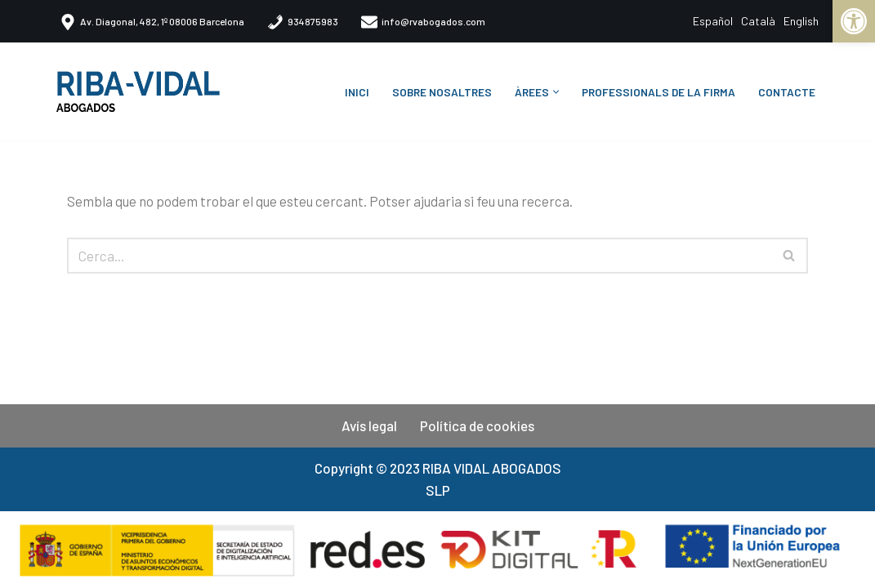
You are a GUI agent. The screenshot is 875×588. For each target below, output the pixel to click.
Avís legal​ (369, 425)
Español (713, 21)
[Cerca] (419, 256)
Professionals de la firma (658, 92)
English (801, 21)
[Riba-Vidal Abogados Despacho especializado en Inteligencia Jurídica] (142, 92)
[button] (556, 92)
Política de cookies (477, 425)
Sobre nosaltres (442, 92)
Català (758, 21)
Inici (357, 92)
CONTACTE (787, 92)
